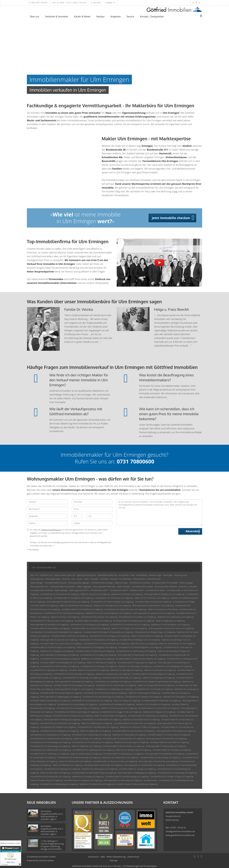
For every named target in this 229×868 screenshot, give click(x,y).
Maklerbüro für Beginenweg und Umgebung (113, 674)
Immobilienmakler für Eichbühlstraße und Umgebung (124, 739)
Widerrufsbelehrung (116, 857)
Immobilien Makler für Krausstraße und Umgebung (89, 670)
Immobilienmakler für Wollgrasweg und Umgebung (148, 716)
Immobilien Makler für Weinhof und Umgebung (69, 636)
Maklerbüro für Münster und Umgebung (127, 594)
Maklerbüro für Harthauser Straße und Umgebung (140, 727)
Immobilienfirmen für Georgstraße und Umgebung (73, 716)
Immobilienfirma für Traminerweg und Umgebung (153, 689)
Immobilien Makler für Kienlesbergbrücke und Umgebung (63, 663)
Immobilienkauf (125, 579)
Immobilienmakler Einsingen (102, 583)
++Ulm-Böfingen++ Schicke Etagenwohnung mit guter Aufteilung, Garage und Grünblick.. (52, 845)
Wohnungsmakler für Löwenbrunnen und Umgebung (154, 613)
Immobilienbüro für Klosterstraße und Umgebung (101, 720)
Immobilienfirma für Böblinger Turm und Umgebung (140, 640)
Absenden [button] (193, 531)
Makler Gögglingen (84, 587)
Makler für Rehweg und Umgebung (88, 739)
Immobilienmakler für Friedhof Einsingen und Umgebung (53, 647)
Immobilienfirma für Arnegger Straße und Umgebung (121, 712)
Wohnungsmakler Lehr (39, 587)
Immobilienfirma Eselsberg (140, 583)
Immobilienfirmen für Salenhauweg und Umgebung (136, 651)
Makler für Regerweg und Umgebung (170, 621)
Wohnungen (168, 575)
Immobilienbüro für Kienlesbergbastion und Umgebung (140, 647)
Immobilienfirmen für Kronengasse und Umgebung (110, 636)
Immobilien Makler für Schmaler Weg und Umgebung (61, 693)
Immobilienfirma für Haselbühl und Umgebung (143, 697)
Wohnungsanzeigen (53, 579)
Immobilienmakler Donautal (56, 583)
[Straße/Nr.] (47, 516)
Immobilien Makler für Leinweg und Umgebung (137, 769)
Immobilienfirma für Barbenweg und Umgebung (59, 784)
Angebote (116, 17)
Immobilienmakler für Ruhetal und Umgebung (153, 602)
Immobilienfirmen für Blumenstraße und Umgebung (92, 701)
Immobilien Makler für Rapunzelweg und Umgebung (160, 758)
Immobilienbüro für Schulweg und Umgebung (98, 655)
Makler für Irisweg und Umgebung (127, 701)
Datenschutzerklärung (51, 530)
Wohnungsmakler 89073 (79, 590)
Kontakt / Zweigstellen (152, 17)
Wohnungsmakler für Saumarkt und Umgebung (59, 640)
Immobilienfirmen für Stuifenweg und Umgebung (50, 754)
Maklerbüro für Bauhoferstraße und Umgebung (141, 720)
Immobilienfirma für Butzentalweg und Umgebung (60, 659)
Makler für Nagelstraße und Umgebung (96, 731)
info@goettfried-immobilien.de (180, 831)
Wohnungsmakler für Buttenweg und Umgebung (74, 682)
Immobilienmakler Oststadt (142, 587)
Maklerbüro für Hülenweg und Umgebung (97, 659)
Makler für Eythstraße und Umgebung (55, 773)
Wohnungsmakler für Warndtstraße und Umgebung (166, 739)
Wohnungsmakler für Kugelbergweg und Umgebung (61, 697)
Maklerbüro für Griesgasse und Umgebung (57, 651)
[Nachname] (47, 509)
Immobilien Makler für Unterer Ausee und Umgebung (61, 644)
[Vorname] (92, 502)
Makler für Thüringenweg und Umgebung (159, 678)
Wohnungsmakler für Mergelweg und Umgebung (137, 773)
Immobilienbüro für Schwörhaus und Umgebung (114, 598)
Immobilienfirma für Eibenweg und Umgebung (99, 666)
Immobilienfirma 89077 (119, 590)
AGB (103, 857)
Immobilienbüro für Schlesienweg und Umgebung (177, 773)
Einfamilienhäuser (154, 579)
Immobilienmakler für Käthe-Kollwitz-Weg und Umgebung (94, 773)
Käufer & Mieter (82, 17)
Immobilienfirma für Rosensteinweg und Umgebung (74, 674)
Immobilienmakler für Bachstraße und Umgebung (122, 678)
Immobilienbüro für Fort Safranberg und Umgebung (64, 613)
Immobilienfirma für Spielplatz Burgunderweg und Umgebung (156, 682)
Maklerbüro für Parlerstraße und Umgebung (97, 784)
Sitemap (114, 860)
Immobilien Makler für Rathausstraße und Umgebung (136, 784)
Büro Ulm (34, 575)
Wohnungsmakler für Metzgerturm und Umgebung (164, 594)
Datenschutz (133, 857)
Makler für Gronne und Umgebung (144, 644)
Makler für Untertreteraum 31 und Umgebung (177, 644)
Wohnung (66, 579)
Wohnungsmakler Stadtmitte (166, 587)
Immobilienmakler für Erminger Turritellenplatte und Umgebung (108, 632)
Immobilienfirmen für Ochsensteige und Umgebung (116, 685)
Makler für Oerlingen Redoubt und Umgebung (156, 685)
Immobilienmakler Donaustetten (63, 587)
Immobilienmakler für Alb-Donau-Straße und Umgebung (115, 761)
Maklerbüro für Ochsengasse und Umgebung (181, 697)
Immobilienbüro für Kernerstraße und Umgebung (60, 666)
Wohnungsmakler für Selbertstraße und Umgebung (166, 746)
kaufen (87, 579)
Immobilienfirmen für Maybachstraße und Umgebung (51, 739)
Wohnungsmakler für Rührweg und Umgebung (62, 720)
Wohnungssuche (37, 579)
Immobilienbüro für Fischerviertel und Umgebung (60, 594)
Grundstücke (124, 575)
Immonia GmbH (46, 860)
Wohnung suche (181, 575)
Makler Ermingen (121, 583)
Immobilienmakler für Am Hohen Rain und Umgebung (135, 723)
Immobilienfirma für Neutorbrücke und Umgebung (130, 625)
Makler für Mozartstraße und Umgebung (147, 636)
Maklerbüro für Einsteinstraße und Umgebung (120, 758)
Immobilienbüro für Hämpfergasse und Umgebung (50, 735)
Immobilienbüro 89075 (99, 590)
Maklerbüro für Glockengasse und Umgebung (100, 769)
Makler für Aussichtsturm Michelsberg (163, 609)
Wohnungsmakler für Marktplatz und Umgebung (50, 625)
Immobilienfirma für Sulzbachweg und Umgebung (91, 735)
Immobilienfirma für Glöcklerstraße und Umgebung (51, 777)
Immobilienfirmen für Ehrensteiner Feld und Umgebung (105, 693)
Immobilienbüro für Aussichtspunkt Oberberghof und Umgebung (56, 632)
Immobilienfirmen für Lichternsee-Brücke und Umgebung (106, 644)
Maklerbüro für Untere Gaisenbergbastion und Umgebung (109, 613)
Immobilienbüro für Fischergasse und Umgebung (89, 625)
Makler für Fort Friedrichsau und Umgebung (152, 598)
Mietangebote (142, 575)
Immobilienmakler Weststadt (42, 590)
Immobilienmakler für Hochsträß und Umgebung (91, 628)
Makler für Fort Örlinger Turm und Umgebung (129, 628)
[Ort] (100, 516)
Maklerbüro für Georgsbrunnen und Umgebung (112, 606)
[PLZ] (77, 516)
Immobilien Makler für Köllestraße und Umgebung (50, 701)
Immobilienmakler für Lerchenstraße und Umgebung (159, 708)
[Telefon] (47, 523)
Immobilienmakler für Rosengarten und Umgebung (73, 598)
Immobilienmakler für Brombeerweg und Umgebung (134, 621)
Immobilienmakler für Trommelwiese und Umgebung (82, 609)
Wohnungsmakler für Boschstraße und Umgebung (158, 761)
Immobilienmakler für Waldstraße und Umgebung (161, 701)
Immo (133, 575)
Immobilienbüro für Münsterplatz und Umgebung (98, 640)
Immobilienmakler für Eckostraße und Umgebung (103, 765)
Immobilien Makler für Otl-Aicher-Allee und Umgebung (169, 735)
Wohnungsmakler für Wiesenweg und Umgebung (60, 655)
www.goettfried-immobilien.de (180, 835)
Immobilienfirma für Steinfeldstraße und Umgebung (98, 727)
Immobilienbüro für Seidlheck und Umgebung (58, 727)
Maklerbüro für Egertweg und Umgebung (126, 670)
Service (130, 17)
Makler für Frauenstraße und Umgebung (160, 670)
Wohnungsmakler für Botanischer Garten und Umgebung (171, 628)
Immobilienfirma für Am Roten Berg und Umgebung (92, 742)
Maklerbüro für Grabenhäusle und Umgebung (175, 617)
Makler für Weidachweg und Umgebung (86, 754)
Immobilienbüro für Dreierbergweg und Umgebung (51, 742)
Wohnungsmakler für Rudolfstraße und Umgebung (165, 754)
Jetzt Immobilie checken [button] (171, 218)
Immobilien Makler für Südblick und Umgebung (93, 621)
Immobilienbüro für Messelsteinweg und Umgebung (103, 697)
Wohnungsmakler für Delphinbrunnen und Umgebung (68, 602)
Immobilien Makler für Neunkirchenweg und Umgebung (127, 777)
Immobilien (104, 579)
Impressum (93, 857)
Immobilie (95, 579)
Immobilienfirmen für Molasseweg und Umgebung (50, 746)
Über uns (35, 17)
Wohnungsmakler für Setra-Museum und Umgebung (153, 606)
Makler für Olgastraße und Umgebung (86, 746)
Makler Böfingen (37, 583)
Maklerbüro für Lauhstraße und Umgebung (153, 704)
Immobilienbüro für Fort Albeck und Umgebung (137, 617)
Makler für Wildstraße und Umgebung (68, 765)
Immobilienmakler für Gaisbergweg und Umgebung (123, 754)
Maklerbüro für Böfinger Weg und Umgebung (133, 750)
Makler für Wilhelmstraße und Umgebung (75, 761)
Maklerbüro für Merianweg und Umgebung (129, 735)
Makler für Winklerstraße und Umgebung (110, 716)
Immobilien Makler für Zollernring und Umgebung (95, 651)
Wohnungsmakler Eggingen (79, 583)
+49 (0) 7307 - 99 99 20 (39, 3)
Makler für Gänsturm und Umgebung (95, 594)
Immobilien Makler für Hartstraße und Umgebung (169, 742)
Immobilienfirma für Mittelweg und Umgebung (62, 769)
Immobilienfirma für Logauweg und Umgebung (49, 670)
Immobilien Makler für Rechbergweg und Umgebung (74, 685)
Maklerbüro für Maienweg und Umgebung (135, 666)
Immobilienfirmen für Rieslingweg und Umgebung (172, 666)
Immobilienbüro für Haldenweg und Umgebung (114, 689)
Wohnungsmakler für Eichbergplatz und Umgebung (97, 647)
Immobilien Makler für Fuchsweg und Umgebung (172, 750)
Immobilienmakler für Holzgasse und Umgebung (83, 780)
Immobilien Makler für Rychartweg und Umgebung (50, 628)
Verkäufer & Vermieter (57, 17)
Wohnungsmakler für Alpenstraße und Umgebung (137, 655)
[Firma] (92, 509)
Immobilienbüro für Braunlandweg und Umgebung (77, 704)
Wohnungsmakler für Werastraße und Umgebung (176, 731)
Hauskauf (114, 579)
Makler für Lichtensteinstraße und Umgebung (119, 708)
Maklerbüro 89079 (137, 590)
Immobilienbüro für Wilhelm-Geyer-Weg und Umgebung (76, 712)
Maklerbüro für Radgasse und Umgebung (159, 712)
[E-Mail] (92, 523)
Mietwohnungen (155, 575)
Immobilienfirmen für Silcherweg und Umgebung (82, 678)
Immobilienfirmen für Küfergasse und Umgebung (60, 731)
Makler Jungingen (186, 583)
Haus (73, 579)
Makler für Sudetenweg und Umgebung (97, 723)
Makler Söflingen (124, 587)
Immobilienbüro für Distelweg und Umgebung (113, 682)
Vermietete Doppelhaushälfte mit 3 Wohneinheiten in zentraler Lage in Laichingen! (52, 816)
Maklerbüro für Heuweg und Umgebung (88, 777)
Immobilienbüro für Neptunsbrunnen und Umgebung (125, 609)
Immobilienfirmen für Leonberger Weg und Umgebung (78, 708)
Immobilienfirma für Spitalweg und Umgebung (117, 704)
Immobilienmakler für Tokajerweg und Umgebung (137, 663)
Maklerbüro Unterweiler (188, 587)
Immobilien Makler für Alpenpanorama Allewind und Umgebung (140, 659)
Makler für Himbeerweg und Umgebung (144, 693)
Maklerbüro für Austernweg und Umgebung (131, 742)
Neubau (100, 17)
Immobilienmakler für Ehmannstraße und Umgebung (123, 746)
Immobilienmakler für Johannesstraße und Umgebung (134, 731)
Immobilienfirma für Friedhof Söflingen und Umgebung (112, 602)
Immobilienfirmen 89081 (155, 590)
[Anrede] (47, 502)
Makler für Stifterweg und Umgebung (101, 663)
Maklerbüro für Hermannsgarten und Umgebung (170, 625)
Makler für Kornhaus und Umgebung (65, 617)
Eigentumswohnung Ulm (87, 575)
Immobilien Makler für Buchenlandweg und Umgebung (153, 674)
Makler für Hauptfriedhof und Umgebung (76, 606)
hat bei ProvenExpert (114, 866)
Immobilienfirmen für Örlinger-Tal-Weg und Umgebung (172, 777)
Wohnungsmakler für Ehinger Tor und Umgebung (74, 689)
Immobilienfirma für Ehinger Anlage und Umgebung (155, 632)
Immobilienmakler (151, 780)
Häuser (80, 579)
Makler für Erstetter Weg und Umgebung (47, 780)
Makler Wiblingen (61, 590)
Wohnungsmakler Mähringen (104, 587)
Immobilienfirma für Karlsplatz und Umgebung (99, 617)
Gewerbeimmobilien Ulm (107, 575)
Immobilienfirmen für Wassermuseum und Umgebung (52, 621)
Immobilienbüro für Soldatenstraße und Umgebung (51, 750)
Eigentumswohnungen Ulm (65, 575)
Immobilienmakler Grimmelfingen (165, 583)
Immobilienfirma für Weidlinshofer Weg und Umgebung (79, 758)
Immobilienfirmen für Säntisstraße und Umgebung (60, 723)
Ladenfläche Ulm (46, 575)
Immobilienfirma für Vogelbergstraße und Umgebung (93, 750)
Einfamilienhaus (139, 579)
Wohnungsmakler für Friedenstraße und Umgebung (144, 765)
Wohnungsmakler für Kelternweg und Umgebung (123, 780)
